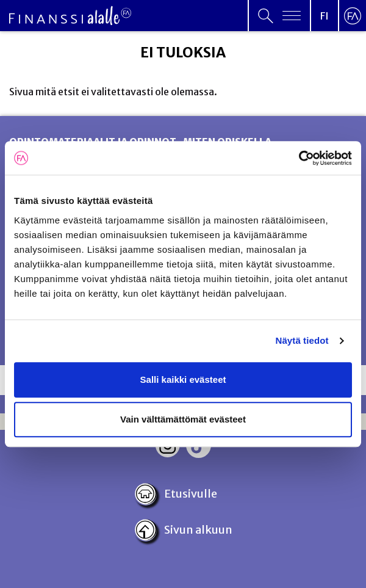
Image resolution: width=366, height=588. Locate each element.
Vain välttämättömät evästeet (183, 419)
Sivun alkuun (183, 530)
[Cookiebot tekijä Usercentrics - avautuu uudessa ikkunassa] (299, 158)
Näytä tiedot (302, 340)
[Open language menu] (325, 16)
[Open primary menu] (279, 16)
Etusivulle (176, 494)
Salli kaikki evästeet (183, 379)
